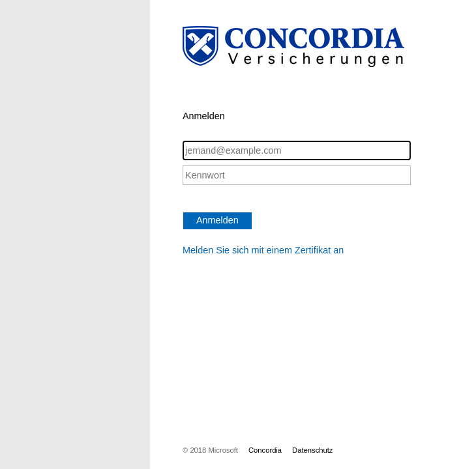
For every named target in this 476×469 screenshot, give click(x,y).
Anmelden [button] (217, 220)
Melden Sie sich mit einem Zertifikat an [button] (263, 250)
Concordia (265, 450)
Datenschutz (312, 450)
